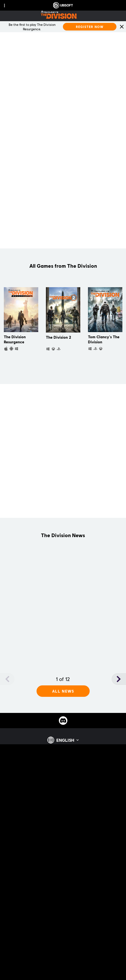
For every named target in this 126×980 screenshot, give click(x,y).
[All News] (63, 691)
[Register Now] (90, 27)
